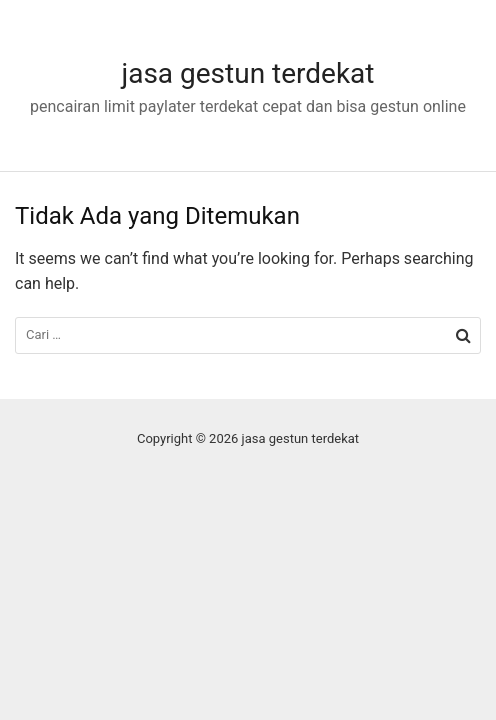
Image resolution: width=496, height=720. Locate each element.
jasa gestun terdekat (247, 73)
